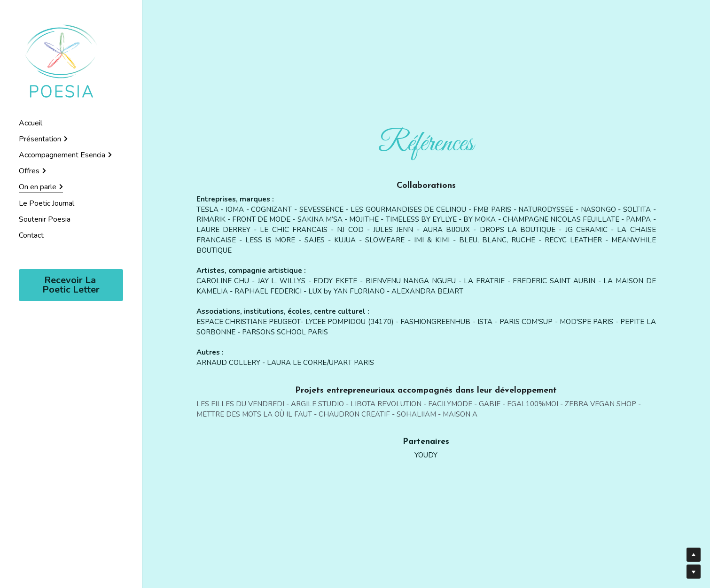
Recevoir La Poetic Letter (71, 285)
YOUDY (426, 455)
